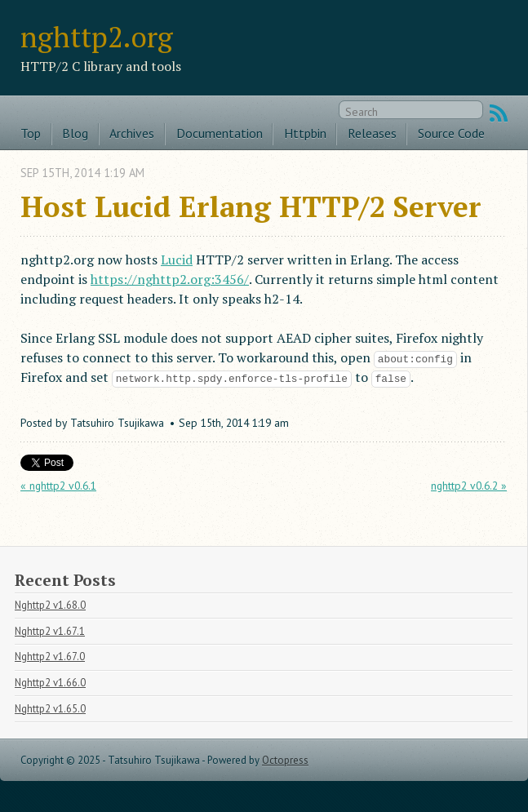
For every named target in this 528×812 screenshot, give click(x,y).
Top (31, 133)
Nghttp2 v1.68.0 (50, 605)
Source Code (451, 133)
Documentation (220, 133)
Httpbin (305, 133)
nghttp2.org (97, 36)
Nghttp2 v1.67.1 (50, 631)
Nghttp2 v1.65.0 (50, 709)
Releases (372, 133)
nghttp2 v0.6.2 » (469, 486)
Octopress (285, 760)
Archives (132, 133)
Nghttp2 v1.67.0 (50, 657)
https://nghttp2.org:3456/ (170, 279)
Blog (75, 133)
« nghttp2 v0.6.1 (58, 486)
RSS (499, 113)
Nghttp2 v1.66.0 (50, 683)
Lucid (177, 260)
